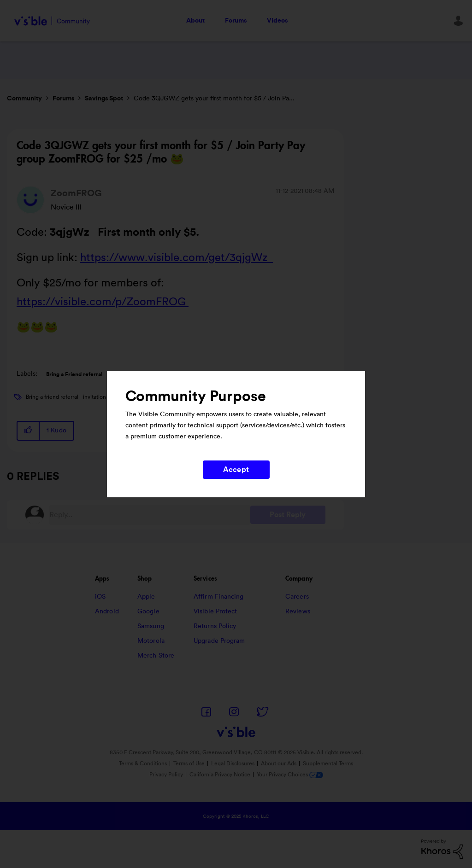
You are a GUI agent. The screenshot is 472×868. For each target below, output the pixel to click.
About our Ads (279, 763)
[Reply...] (150, 515)
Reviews (298, 612)
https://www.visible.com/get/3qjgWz (177, 258)
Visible (52, 21)
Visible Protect (215, 612)
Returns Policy (215, 626)
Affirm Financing (219, 597)
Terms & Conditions (143, 763)
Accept (236, 470)
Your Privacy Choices (290, 775)
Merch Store (156, 656)
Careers (297, 597)
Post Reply (288, 515)
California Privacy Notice (221, 775)
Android (107, 612)
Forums (236, 21)
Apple (146, 597)
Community (24, 99)
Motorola (151, 641)
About (195, 21)
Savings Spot (104, 99)
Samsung (151, 626)
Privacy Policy (166, 775)
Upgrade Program (219, 641)
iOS (100, 597)
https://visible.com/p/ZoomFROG (103, 302)
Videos (277, 21)
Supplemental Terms (328, 763)
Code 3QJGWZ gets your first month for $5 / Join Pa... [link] (214, 99)
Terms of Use (189, 763)
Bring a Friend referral (74, 374)
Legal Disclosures (233, 763)
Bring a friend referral (52, 397)
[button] (29, 431)
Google (148, 612)
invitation (94, 397)
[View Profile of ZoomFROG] (76, 193)
